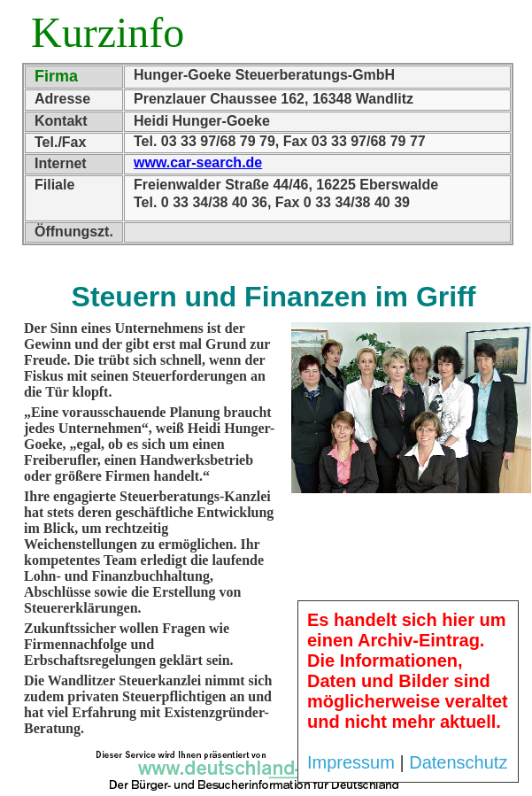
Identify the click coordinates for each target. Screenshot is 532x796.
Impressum (351, 762)
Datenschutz (458, 762)
